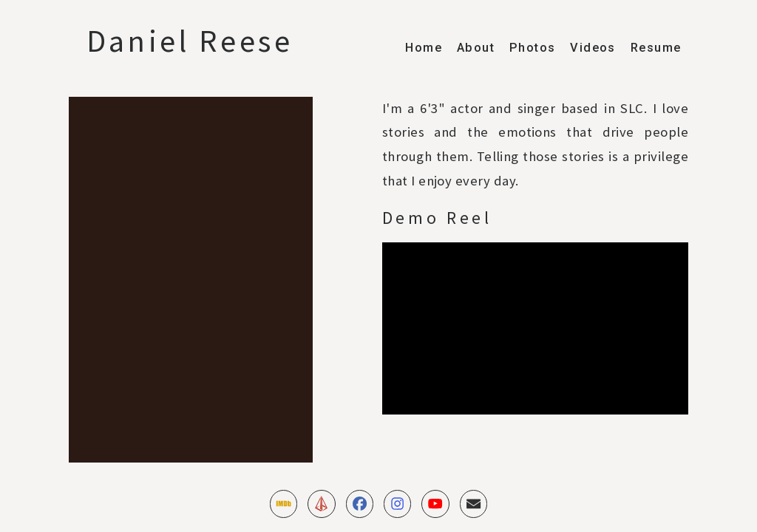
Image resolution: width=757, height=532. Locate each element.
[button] (284, 504)
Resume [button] (656, 48)
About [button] (476, 48)
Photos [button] (532, 48)
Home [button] (424, 48)
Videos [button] (593, 48)
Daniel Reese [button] (190, 41)
